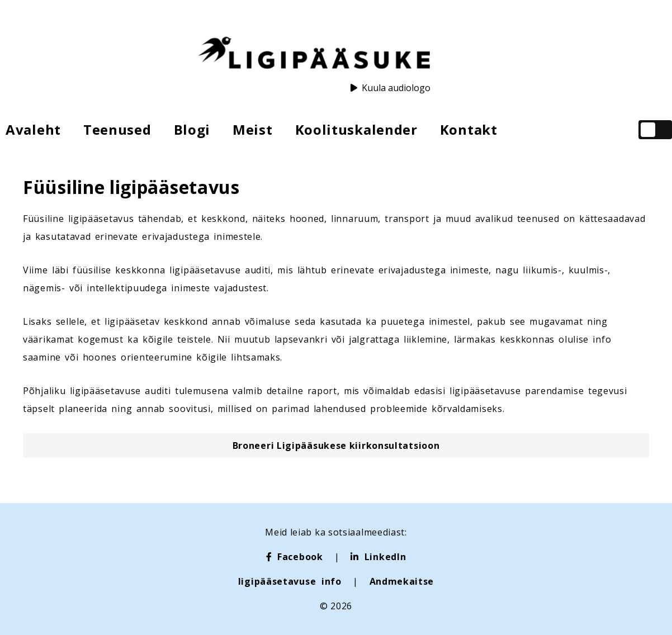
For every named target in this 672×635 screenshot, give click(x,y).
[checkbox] (655, 130)
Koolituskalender (356, 129)
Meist (253, 129)
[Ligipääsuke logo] (314, 54)
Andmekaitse (402, 581)
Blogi (192, 129)
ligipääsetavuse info (290, 581)
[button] (336, 446)
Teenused (117, 129)
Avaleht (33, 129)
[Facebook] (295, 557)
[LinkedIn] (378, 557)
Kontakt (469, 129)
